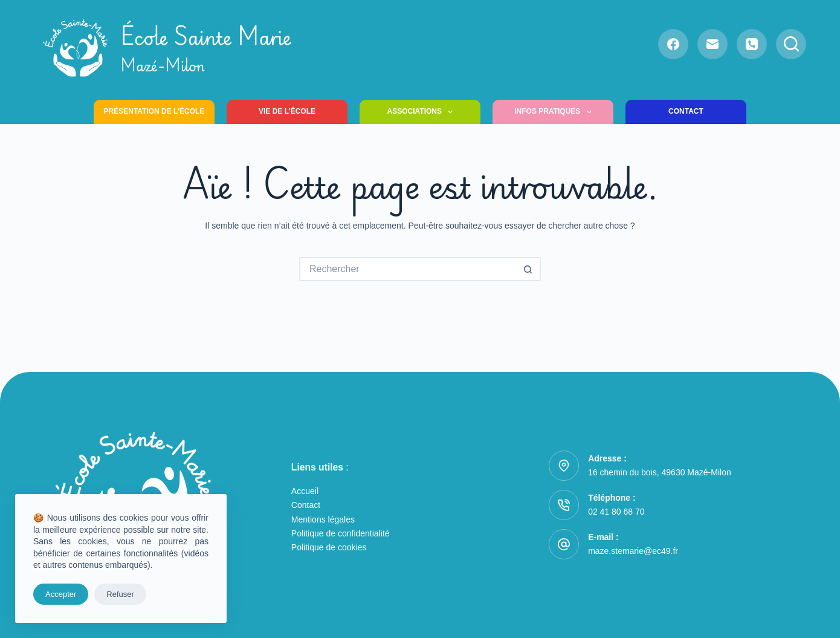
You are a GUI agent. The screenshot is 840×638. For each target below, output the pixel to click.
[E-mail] (712, 44)
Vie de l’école (287, 111)
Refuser (120, 594)
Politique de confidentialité (341, 533)
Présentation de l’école (154, 111)
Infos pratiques (555, 112)
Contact (686, 111)
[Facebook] (673, 44)
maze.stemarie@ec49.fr (633, 551)
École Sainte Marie (206, 48)
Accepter (61, 594)
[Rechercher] (791, 44)
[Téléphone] (752, 44)
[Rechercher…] (408, 269)
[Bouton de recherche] (529, 269)
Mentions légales (323, 519)
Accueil (305, 491)
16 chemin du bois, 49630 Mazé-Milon (660, 472)
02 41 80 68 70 (616, 512)
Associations (423, 112)
